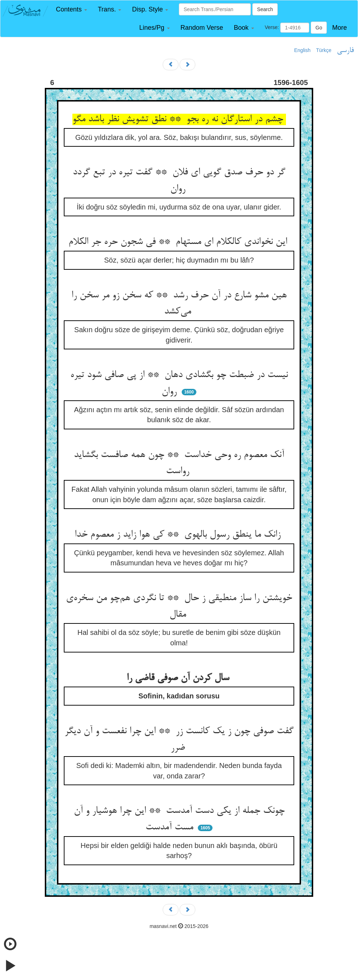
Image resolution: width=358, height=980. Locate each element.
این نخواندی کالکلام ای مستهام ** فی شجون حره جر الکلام (179, 242)
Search (265, 9)
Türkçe (324, 50)
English (302, 50)
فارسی (345, 51)
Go (319, 28)
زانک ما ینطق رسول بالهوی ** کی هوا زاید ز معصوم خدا (179, 535)
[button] (71, 10)
